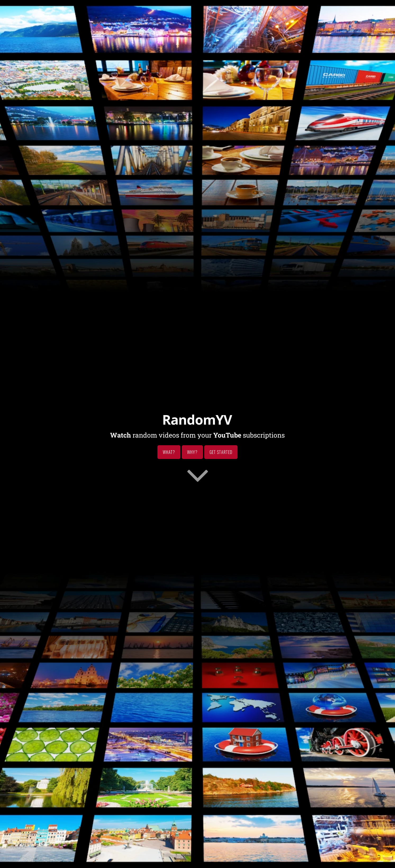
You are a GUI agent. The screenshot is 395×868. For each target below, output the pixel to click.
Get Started (221, 452)
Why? (192, 452)
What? (169, 452)
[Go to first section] (198, 475)
